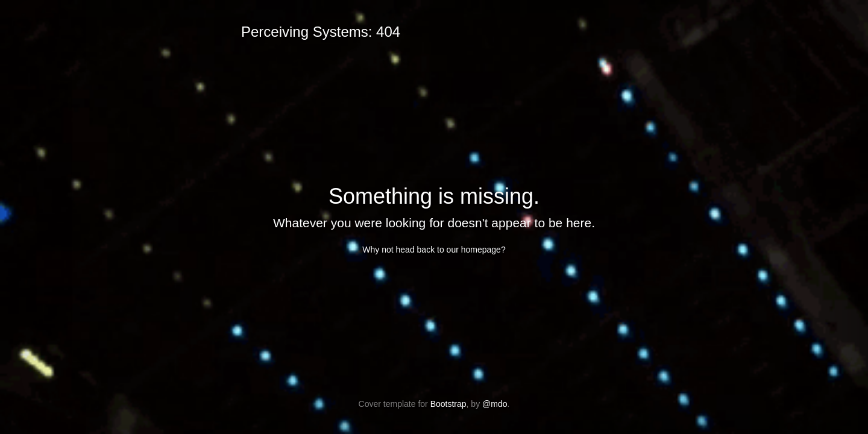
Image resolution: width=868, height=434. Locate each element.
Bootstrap (448, 404)
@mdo (495, 404)
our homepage (474, 250)
